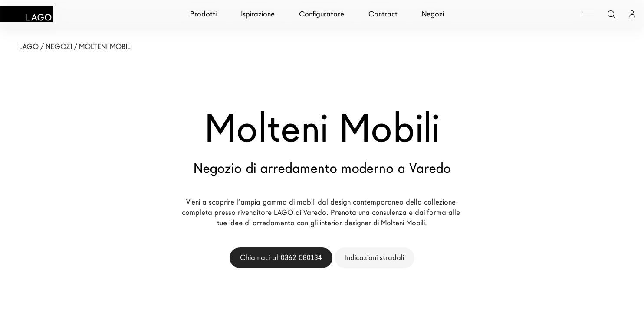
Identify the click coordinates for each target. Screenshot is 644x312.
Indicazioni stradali (375, 258)
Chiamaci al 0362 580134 (281, 258)
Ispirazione (258, 14)
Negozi (433, 14)
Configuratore (322, 14)
